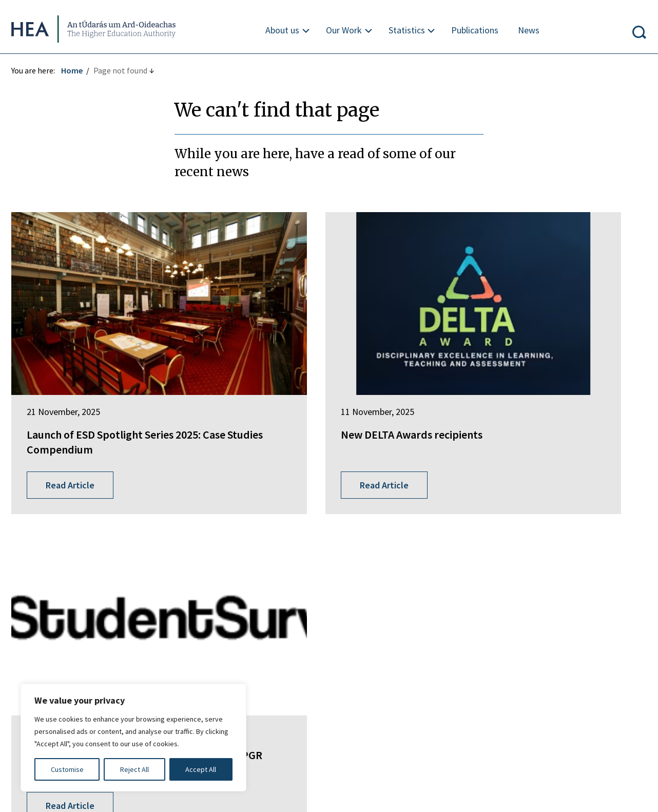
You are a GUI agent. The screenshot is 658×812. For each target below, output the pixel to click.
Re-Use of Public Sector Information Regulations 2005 (490, 677)
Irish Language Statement (168, 677)
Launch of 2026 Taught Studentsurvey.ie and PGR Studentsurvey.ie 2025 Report (533, 388)
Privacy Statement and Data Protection (305, 677)
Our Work (344, 30)
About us (283, 30)
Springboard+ (255, 537)
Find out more (40, 616)
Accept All (201, 769)
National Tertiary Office (272, 624)
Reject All (134, 769)
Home (76, 70)
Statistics (407, 30)
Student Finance (259, 575)
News (530, 30)
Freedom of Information (59, 677)
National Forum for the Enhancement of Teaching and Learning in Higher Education (326, 599)
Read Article (74, 438)
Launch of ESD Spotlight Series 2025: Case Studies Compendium (109, 381)
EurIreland (249, 556)
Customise (67, 769)
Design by (50, 794)
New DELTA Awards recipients (317, 373)
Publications (476, 30)
